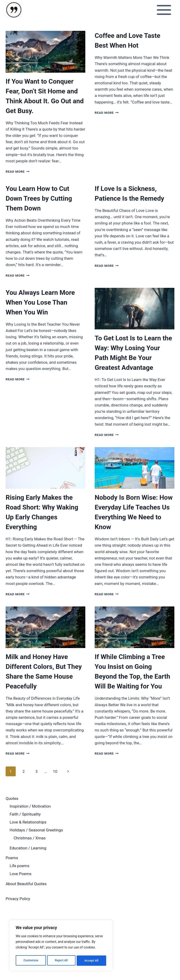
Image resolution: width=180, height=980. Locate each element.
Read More (18, 171)
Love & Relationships (28, 822)
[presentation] (45, 52)
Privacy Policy (18, 899)
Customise (31, 961)
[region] (61, 946)
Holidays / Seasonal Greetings (36, 830)
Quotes (12, 798)
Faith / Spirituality (25, 814)
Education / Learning (28, 848)
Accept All (92, 961)
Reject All (61, 961)
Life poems (19, 866)
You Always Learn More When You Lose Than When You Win (40, 302)
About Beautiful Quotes (26, 884)
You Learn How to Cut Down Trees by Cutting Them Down (39, 198)
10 (55, 771)
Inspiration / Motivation (30, 806)
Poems (12, 858)
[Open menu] (164, 10)
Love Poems (21, 874)
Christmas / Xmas (30, 838)
